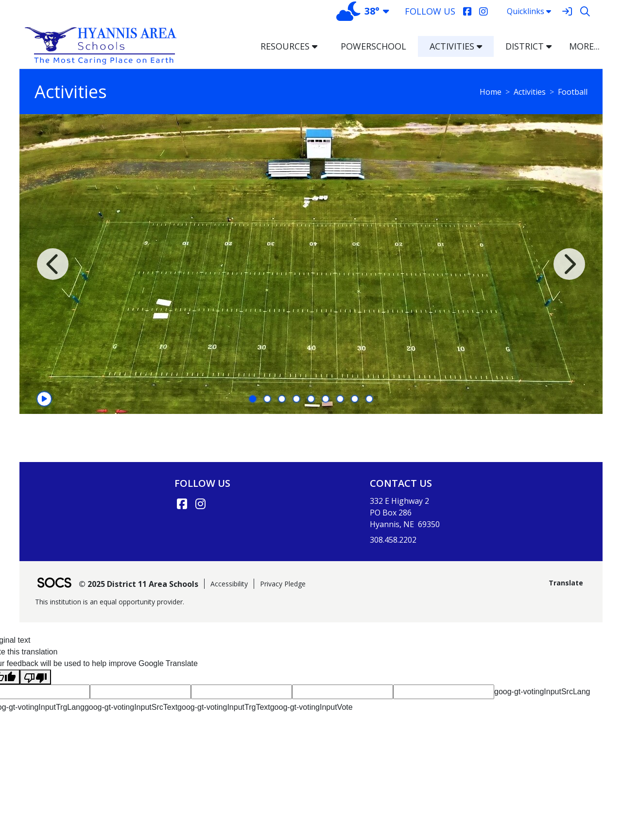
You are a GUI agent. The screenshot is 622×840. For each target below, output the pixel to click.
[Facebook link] (182, 504)
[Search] (585, 11)
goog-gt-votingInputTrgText (224, 707)
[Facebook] (467, 11)
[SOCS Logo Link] (54, 584)
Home (491, 92)
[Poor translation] (35, 677)
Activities (530, 92)
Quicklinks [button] (529, 11)
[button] (319, 46)
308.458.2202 (393, 540)
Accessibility (229, 584)
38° (358, 11)
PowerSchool (373, 46)
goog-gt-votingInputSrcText (131, 707)
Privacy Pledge (283, 584)
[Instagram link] (200, 504)
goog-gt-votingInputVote (311, 707)
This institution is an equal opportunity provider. (110, 602)
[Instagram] (483, 11)
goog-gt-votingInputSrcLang (542, 692)
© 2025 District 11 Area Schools (138, 584)
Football (573, 92)
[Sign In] (567, 11)
